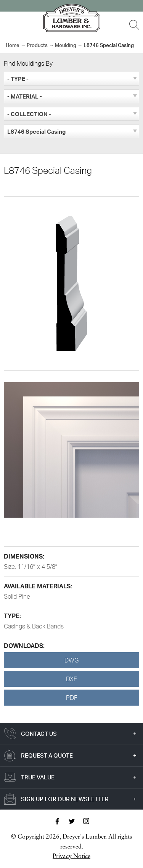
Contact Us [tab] (39, 734)
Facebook (57, 821)
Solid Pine (17, 596)
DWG (71, 660)
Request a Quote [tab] (47, 755)
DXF (71, 679)
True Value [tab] (38, 777)
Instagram (86, 821)
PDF (72, 698)
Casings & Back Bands (34, 626)
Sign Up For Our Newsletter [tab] (65, 799)
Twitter (72, 821)
